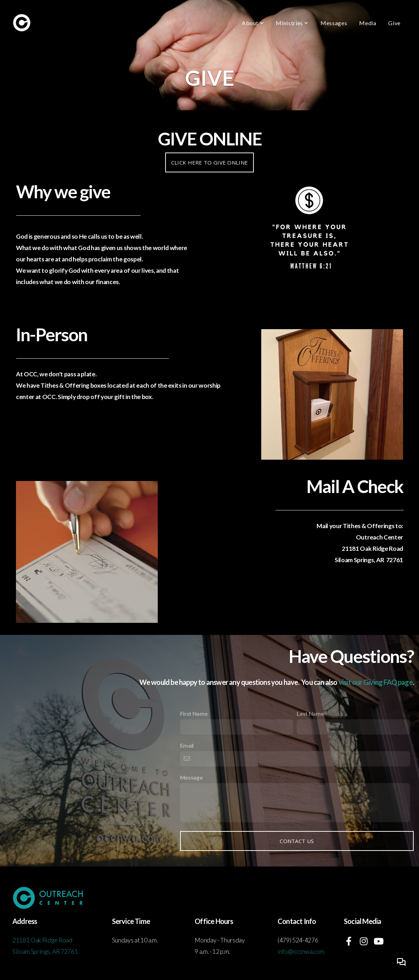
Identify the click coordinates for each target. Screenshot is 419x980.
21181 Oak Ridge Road (43, 940)
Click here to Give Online (210, 162)
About (253, 23)
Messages (334, 23)
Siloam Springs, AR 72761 (45, 951)
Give (394, 23)
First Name (194, 713)
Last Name (310, 713)
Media (368, 23)
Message (191, 777)
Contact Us (297, 841)
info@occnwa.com (301, 951)
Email (187, 745)
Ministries (292, 23)
